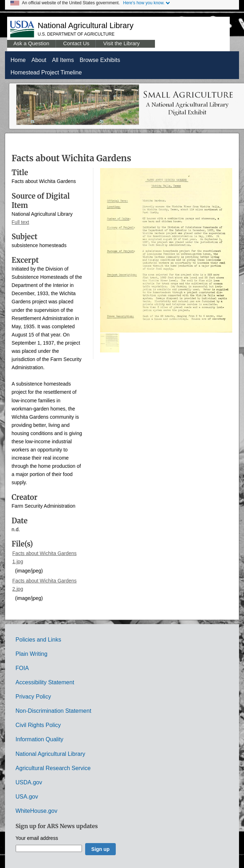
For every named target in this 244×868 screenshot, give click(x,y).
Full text (20, 222)
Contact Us (76, 43)
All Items (63, 60)
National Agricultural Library (86, 25)
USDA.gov (29, 782)
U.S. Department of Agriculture (76, 34)
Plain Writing (32, 654)
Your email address (37, 838)
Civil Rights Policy (38, 725)
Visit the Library (121, 43)
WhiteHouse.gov (37, 811)
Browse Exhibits (100, 60)
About (39, 60)
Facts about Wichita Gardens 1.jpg (45, 557)
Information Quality (40, 739)
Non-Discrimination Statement (54, 711)
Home (18, 60)
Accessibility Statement (45, 682)
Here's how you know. (144, 3)
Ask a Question (31, 43)
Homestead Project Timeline (46, 72)
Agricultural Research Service (53, 768)
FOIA (22, 668)
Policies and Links (38, 640)
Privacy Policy (33, 697)
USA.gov (27, 797)
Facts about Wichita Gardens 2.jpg (45, 585)
